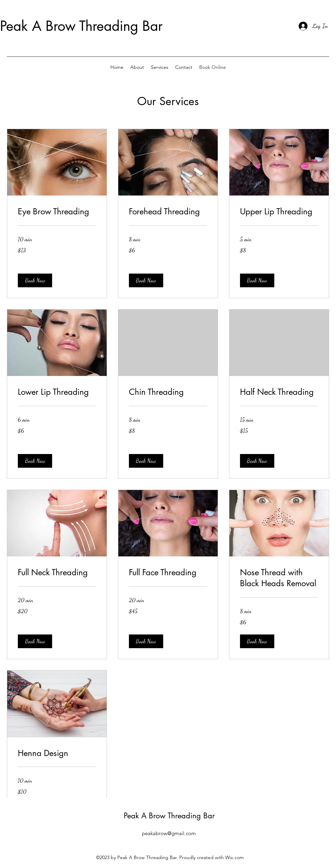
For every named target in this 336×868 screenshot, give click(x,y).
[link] (57, 212)
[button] (35, 280)
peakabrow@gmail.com (169, 833)
